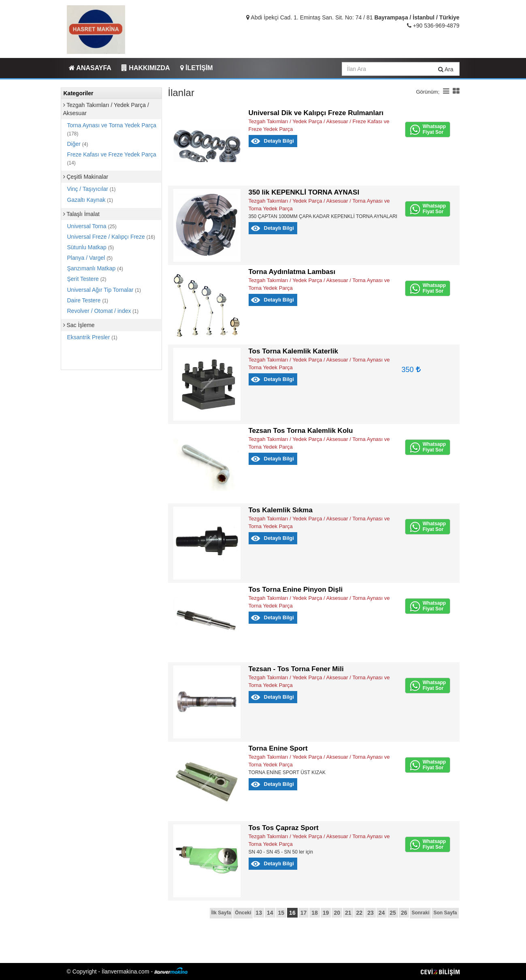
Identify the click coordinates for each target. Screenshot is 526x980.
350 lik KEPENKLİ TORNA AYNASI (304, 192)
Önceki (243, 913)
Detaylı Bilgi (279, 141)
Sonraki (420, 913)
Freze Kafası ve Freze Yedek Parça (112, 158)
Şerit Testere (87, 279)
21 (348, 913)
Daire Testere (88, 300)
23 (371, 913)
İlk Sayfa (221, 913)
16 (292, 913)
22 (360, 913)
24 (382, 913)
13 (259, 913)
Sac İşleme (79, 325)
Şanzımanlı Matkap (95, 268)
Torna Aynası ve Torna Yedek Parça (112, 129)
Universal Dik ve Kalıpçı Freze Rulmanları (316, 113)
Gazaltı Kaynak (90, 200)
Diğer (78, 144)
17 (304, 913)
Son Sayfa (445, 913)
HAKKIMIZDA (146, 68)
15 (281, 913)
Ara (446, 69)
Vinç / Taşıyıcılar (92, 189)
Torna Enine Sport (278, 748)
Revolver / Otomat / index (103, 311)
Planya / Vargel (90, 258)
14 (270, 913)
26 (404, 913)
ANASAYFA (90, 68)
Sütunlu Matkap (91, 247)
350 (411, 370)
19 (326, 913)
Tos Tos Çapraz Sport (284, 828)
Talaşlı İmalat (81, 214)
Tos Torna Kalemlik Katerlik (293, 351)
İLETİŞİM (197, 68)
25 (393, 913)
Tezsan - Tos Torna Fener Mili (296, 669)
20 (337, 913)
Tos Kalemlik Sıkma (281, 510)
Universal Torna (92, 226)
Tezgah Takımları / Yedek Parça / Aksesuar (106, 109)
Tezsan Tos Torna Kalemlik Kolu (301, 431)
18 (315, 913)
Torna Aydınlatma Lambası (292, 272)
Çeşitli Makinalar (86, 177)
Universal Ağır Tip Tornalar (104, 290)
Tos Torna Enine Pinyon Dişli (296, 589)
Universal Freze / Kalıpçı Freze (111, 237)
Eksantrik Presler (92, 337)
